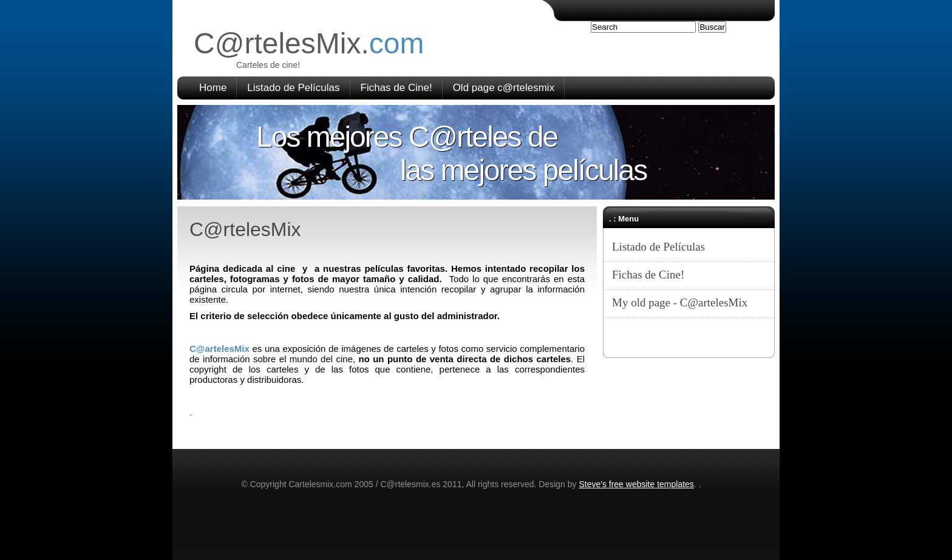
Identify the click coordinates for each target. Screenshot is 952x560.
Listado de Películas (293, 88)
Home (213, 88)
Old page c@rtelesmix (504, 88)
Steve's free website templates (636, 484)
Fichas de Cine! (396, 88)
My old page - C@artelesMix (680, 302)
